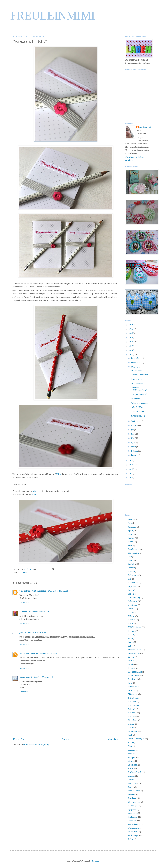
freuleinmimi (29, 569)
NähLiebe (132, 716)
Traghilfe (132, 794)
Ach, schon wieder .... (139, 403)
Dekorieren (133, 575)
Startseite (66, 739)
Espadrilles (133, 586)
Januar (134, 455)
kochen (131, 661)
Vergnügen (133, 813)
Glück (131, 612)
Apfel (130, 530)
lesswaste (132, 668)
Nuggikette (133, 720)
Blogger (95, 861)
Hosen (131, 635)
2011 (131, 473)
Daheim (131, 571)
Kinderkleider (134, 653)
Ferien (131, 594)
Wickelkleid (133, 832)
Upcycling (132, 809)
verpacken (133, 820)
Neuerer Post (19, 739)
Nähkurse (132, 713)
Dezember (136, 358)
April (133, 442)
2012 (131, 469)
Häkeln (131, 616)
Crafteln (131, 564)
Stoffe (131, 768)
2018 (131, 342)
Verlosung (133, 817)
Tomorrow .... (137, 379)
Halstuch (132, 620)
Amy (130, 523)
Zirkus (131, 839)
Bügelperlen (133, 553)
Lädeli (131, 664)
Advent (131, 519)
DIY (130, 579)
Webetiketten (134, 824)
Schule (131, 742)
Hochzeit (132, 631)
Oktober (135, 367)
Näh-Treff (132, 701)
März (134, 447)
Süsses (131, 780)
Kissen (131, 657)
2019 (131, 337)
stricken (131, 776)
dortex (36, 491)
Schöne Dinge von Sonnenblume (33, 591)
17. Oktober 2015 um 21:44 (35, 632)
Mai (133, 438)
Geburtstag (133, 601)
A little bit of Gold (138, 416)
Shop (130, 746)
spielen (131, 753)
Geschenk (132, 605)
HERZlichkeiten (135, 627)
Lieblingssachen (135, 672)
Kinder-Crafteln (135, 649)
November (136, 362)
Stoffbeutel (133, 765)
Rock (130, 735)
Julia (21, 632)
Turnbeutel (133, 798)
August (134, 425)
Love (130, 683)
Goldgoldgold (137, 383)
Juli (133, 430)
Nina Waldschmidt (27, 653)
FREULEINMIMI (53, 16)
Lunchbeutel (133, 687)
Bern (130, 545)
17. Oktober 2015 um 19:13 (39, 612)
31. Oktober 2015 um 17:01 (43, 677)
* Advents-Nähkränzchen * (139, 389)
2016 (131, 350)
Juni (133, 434)
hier (34, 494)
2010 (131, 478)
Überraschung (134, 802)
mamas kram (25, 677)
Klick (58, 474)
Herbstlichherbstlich (139, 375)
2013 (131, 465)
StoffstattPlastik (135, 772)
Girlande (132, 609)
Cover (131, 560)
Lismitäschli (133, 679)
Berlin (131, 542)
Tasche (131, 787)
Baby (130, 534)
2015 (131, 354)
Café (130, 557)
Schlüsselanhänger (136, 739)
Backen (131, 538)
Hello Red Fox (137, 407)
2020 (131, 333)
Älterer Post (113, 739)
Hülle (130, 638)
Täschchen (133, 783)
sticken (131, 761)
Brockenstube (134, 549)
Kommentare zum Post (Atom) (36, 744)
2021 (131, 329)
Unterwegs (133, 806)
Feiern (131, 590)
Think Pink (135, 399)
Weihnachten (134, 828)
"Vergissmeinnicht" (139, 394)
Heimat (131, 623)
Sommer (132, 750)
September (136, 421)
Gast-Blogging (134, 597)
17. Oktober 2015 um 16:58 (59, 591)
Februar (135, 451)
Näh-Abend (133, 698)
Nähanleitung (134, 705)
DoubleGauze (134, 582)
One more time (137, 411)
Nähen (131, 709)
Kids (130, 646)
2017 (131, 346)
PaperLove (133, 731)
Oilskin (131, 724)
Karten (131, 642)
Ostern (131, 728)
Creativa (131, 568)
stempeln (132, 757)
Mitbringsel (23, 572)
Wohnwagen (134, 835)
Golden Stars (136, 370)
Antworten (24, 602)
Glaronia (23, 612)
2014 (131, 460)
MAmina (132, 690)
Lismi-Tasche (134, 675)
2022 (131, 325)
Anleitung (132, 527)
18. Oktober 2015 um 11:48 (47, 653)
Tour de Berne (134, 791)
